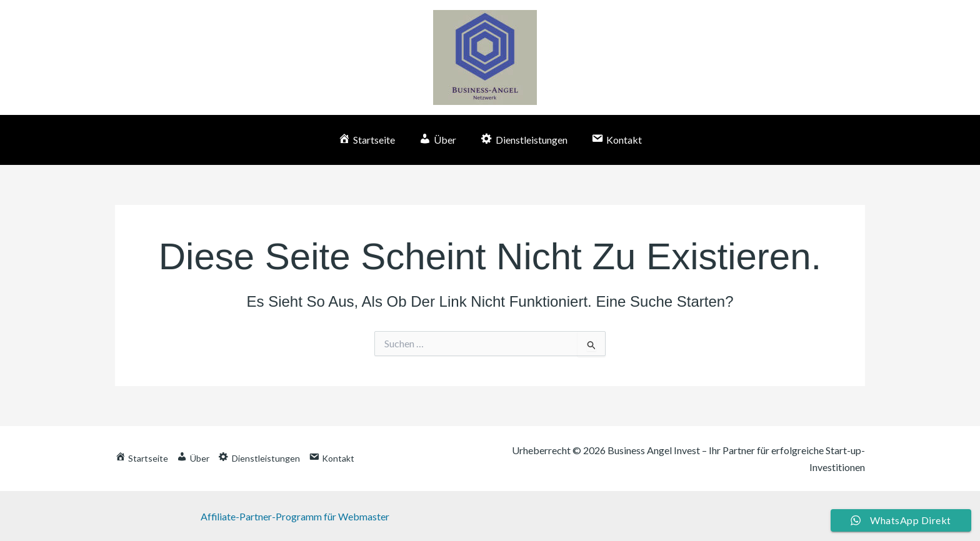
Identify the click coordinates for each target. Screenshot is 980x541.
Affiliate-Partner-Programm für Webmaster (295, 516)
